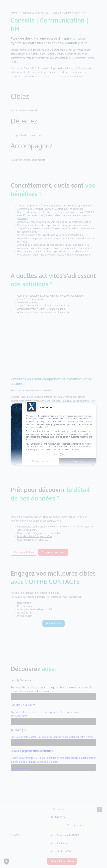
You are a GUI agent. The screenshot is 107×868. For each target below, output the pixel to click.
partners (45, 416)
